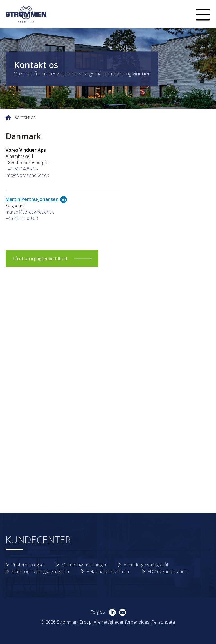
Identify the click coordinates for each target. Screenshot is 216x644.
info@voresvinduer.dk (27, 175)
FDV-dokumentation (167, 571)
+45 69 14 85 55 (22, 169)
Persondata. (164, 622)
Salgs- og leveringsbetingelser (40, 571)
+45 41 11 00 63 (22, 218)
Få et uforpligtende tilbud (40, 259)
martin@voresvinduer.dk (30, 212)
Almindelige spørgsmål (146, 565)
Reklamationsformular (109, 571)
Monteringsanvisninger (84, 565)
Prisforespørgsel (28, 565)
